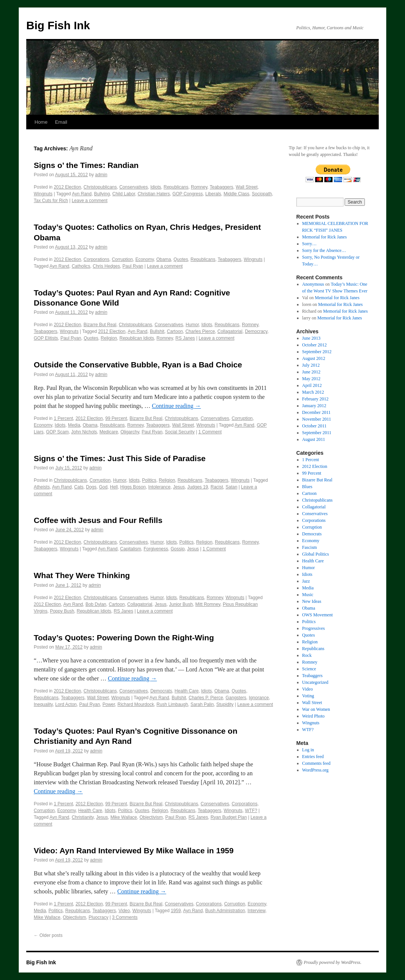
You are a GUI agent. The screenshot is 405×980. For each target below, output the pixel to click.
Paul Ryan (133, 266)
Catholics (81, 266)
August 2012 (314, 358)
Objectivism (151, 817)
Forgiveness (156, 549)
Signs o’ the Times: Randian (86, 165)
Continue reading (176, 406)
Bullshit (157, 331)
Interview (256, 911)
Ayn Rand (82, 194)
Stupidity (225, 704)
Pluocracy (98, 917)
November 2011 (317, 419)
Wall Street (247, 187)
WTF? (251, 811)
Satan (231, 487)
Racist (217, 487)
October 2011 (314, 426)
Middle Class (236, 194)
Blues (307, 487)
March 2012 (313, 392)
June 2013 (311, 338)
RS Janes (185, 338)
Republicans (176, 187)
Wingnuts (43, 194)
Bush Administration (225, 911)
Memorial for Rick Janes (325, 237)
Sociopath (262, 194)
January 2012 (314, 406)
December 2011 (316, 412)
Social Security (180, 432)
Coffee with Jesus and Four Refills (98, 520)
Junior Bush (181, 604)
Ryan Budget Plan (229, 817)
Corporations (97, 259)
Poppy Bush (62, 611)
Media (74, 425)
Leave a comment (89, 201)
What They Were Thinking (82, 575)
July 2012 (311, 365)
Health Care (187, 691)
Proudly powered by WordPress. (333, 962)
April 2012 (312, 385)
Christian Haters (154, 194)
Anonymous (313, 284)
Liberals (213, 194)
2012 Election (67, 187)
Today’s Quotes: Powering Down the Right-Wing (124, 638)
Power (109, 704)
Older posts (48, 935)
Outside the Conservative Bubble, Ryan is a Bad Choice (138, 365)
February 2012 (315, 399)
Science (309, 669)
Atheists (42, 487)
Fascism (310, 547)
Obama (164, 259)
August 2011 (314, 439)
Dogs (91, 487)
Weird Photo (313, 716)
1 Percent (63, 418)
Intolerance (159, 487)
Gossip (178, 549)
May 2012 (311, 379)
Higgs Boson (133, 487)
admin (101, 175)
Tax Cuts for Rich (51, 201)
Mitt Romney (208, 604)
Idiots (156, 187)
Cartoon (175, 331)
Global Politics (316, 554)
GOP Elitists (46, 338)
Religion (109, 338)
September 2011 (317, 433)
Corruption (122, 259)
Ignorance (259, 698)
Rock (307, 655)
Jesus (179, 487)
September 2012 (317, 352)
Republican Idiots (137, 338)
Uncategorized (315, 682)
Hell (114, 487)
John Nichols (84, 432)
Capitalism (130, 549)
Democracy (256, 331)
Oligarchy (130, 432)
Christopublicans (100, 187)
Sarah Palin (202, 704)
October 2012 (315, 345)
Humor (192, 325)
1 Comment (210, 432)
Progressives (314, 628)
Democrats (161, 691)
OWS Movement (318, 615)
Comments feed (316, 763)
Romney (199, 187)
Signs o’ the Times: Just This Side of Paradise (120, 458)
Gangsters (236, 698)
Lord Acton (66, 704)
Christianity (82, 817)
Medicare (109, 432)
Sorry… (310, 244)
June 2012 (311, 372)
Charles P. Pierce (206, 698)
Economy (145, 259)
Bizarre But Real (100, 325)
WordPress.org (315, 770)
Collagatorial (230, 331)
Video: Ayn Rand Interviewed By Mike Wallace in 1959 (134, 850)
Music (308, 595)
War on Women (316, 709)
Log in (308, 750)
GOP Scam (57, 432)
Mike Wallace (124, 817)
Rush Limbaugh (172, 704)
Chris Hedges (106, 266)
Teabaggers (221, 187)
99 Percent (116, 418)
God (103, 487)
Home (41, 122)
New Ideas (312, 601)
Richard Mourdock (136, 704)
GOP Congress (188, 194)
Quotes (181, 259)
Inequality (43, 704)
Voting (308, 696)
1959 (176, 911)
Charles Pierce (200, 331)
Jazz (306, 581)
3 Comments (125, 917)
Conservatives (133, 187)
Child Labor (124, 194)
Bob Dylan (96, 604)
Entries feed (313, 757)
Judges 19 (197, 487)
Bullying (102, 194)
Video (124, 911)
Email (61, 122)
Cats (79, 487)
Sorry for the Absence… (324, 250)
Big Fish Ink (58, 25)
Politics (149, 480)
